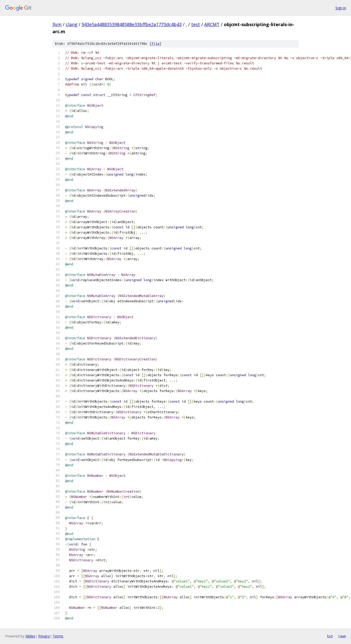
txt (330, 636)
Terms (58, 636)
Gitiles (30, 636)
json (342, 636)
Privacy (44, 636)
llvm (57, 24)
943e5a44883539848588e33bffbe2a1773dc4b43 (132, 24)
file (156, 44)
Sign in (341, 8)
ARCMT (212, 24)
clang (72, 24)
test (196, 24)
